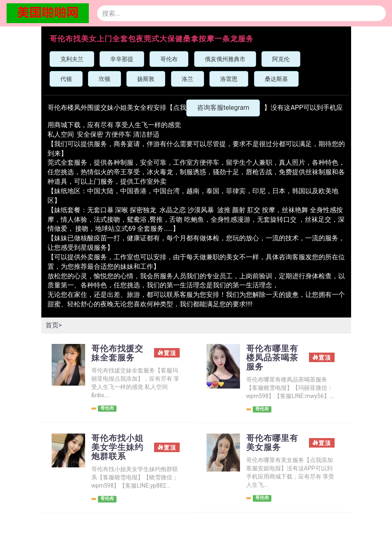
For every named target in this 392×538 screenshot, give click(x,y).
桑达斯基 (276, 79)
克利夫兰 (72, 59)
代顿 (66, 79)
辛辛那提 (122, 59)
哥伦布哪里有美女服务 (272, 443)
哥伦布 (169, 59)
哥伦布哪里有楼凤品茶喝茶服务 (272, 358)
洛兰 (188, 79)
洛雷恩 (229, 79)
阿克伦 (281, 59)
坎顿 (105, 79)
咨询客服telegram (223, 108)
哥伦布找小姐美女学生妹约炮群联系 (117, 447)
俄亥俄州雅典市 (225, 59)
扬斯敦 (146, 79)
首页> (54, 325)
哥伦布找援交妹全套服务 (117, 353)
